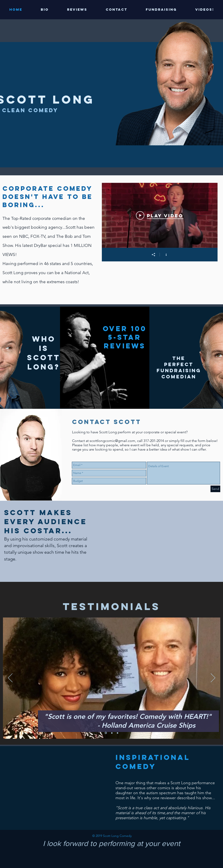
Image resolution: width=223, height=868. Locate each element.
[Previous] (10, 678)
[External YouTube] (56, 787)
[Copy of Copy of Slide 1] (118, 733)
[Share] (153, 255)
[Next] (213, 678)
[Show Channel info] (166, 255)
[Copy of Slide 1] (112, 733)
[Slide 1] (106, 733)
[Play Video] (160, 215)
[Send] (215, 489)
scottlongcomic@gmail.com (112, 441)
